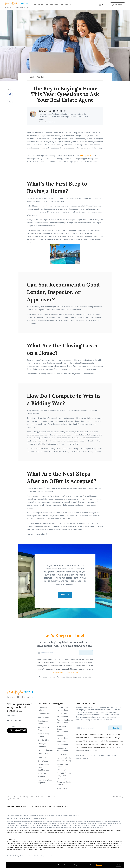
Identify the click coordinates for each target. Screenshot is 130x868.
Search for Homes (44, 714)
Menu (102, 5)
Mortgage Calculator (45, 750)
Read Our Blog (43, 740)
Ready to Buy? (67, 5)
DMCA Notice (62, 754)
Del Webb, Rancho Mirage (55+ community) (64, 776)
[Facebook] (8, 721)
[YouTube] (20, 721)
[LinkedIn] (12, 721)
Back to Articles (37, 77)
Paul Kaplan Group (87, 156)
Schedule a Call (43, 754)
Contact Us (42, 757)
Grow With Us (43, 761)
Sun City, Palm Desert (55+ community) (62, 767)
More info (99, 865)
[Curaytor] (17, 732)
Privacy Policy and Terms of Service (65, 672)
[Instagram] (24, 721)
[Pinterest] (16, 721)
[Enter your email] (60, 653)
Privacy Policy (62, 788)
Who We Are (38, 5)
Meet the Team (43, 717)
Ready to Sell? (52, 5)
